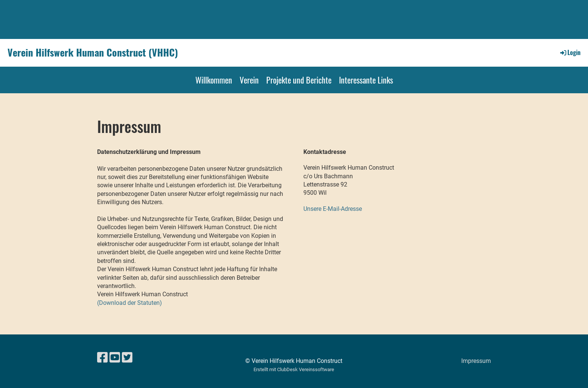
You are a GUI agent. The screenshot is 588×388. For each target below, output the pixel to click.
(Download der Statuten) (130, 303)
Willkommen (214, 80)
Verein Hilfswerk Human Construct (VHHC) (93, 52)
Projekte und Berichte (299, 80)
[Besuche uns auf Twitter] (127, 358)
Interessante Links (366, 80)
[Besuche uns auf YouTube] (115, 358)
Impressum (476, 361)
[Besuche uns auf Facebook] (102, 358)
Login (570, 52)
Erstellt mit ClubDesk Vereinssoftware (294, 369)
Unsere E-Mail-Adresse (333, 209)
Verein (249, 80)
